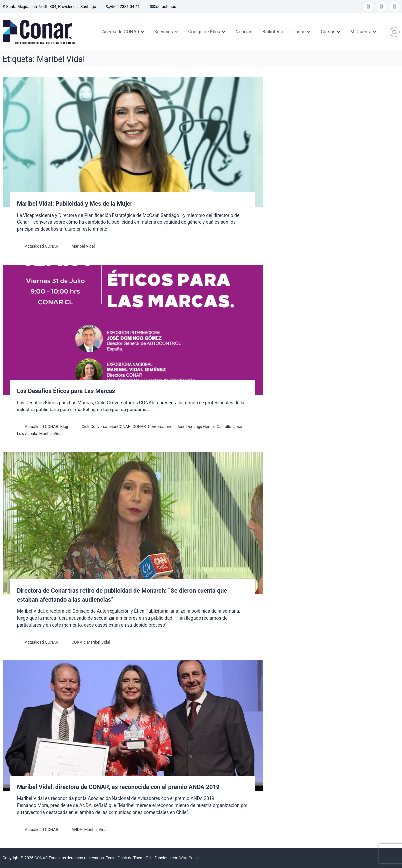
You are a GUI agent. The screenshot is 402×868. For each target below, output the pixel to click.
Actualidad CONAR (42, 246)
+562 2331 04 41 (125, 7)
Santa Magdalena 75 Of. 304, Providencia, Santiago (51, 7)
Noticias (244, 32)
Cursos (328, 32)
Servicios (164, 32)
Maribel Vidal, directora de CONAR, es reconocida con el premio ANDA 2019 (118, 787)
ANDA (77, 830)
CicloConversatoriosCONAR (106, 427)
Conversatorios (161, 427)
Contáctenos (165, 7)
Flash (122, 858)
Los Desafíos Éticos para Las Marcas (66, 391)
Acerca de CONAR (120, 32)
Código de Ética (204, 32)
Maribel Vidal (83, 246)
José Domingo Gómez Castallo (204, 427)
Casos (299, 32)
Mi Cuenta (361, 32)
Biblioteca (273, 32)
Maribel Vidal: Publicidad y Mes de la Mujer (75, 203)
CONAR (139, 427)
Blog (64, 427)
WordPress (189, 858)
